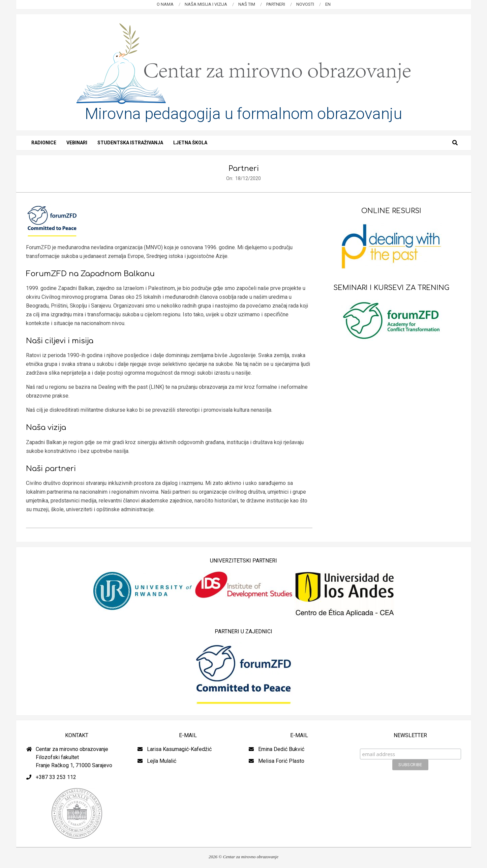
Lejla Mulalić (162, 761)
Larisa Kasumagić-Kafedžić (179, 749)
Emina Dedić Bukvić (281, 749)
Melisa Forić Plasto (281, 761)
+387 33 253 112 (56, 777)
